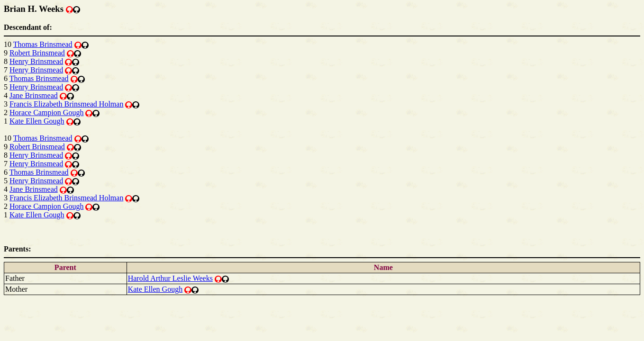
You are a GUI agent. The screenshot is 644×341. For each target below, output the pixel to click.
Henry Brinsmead (36, 61)
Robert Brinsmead (37, 53)
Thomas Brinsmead (43, 44)
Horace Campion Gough (46, 112)
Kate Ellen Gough (37, 121)
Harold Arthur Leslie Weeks (170, 278)
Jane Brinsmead (34, 95)
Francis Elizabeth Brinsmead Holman (66, 104)
